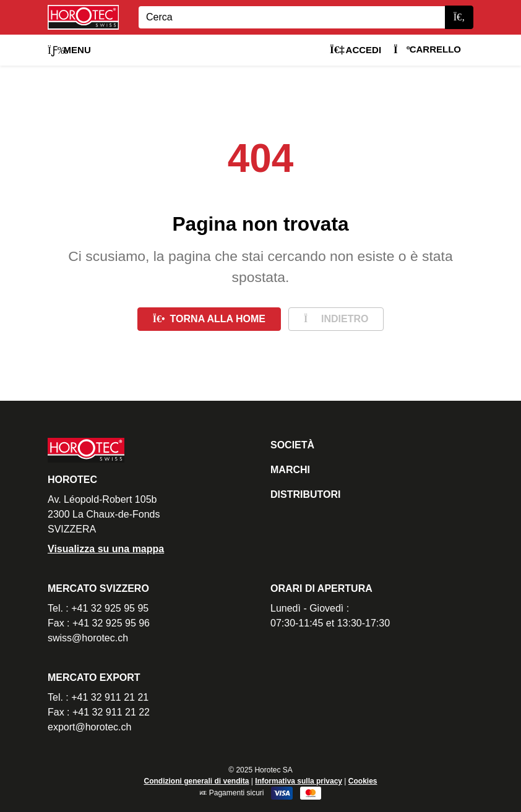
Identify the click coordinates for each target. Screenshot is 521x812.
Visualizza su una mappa (106, 549)
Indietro (336, 319)
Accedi (355, 50)
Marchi (290, 470)
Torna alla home (209, 319)
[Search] (292, 17)
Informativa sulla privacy (299, 781)
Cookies (363, 781)
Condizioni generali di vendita (196, 781)
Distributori (305, 494)
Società (292, 445)
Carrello (427, 49)
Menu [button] (69, 50)
